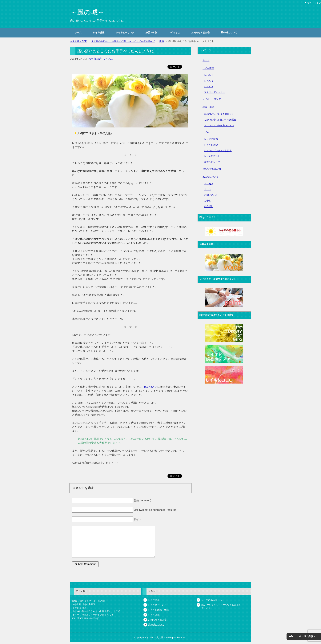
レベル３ (209, 87)
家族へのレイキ (212, 162)
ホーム (78, 33)
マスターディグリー (215, 92)
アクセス (209, 184)
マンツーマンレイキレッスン (219, 125)
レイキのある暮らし (212, 600)
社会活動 (209, 206)
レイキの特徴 (211, 139)
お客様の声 (95, 59)
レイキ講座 (99, 33)
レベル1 (108, 59)
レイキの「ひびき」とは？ (218, 150)
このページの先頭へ (305, 636)
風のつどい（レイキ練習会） (219, 114)
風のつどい (151, 387)
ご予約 (208, 201)
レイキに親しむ (212, 156)
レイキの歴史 (211, 145)
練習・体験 (151, 33)
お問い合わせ (211, 195)
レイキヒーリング (125, 33)
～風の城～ (87, 12)
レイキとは (174, 33)
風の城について (229, 33)
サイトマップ (314, 3)
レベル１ (209, 75)
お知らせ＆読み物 (200, 33)
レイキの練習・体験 (158, 610)
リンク (208, 189)
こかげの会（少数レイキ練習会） (221, 120)
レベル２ (209, 81)
